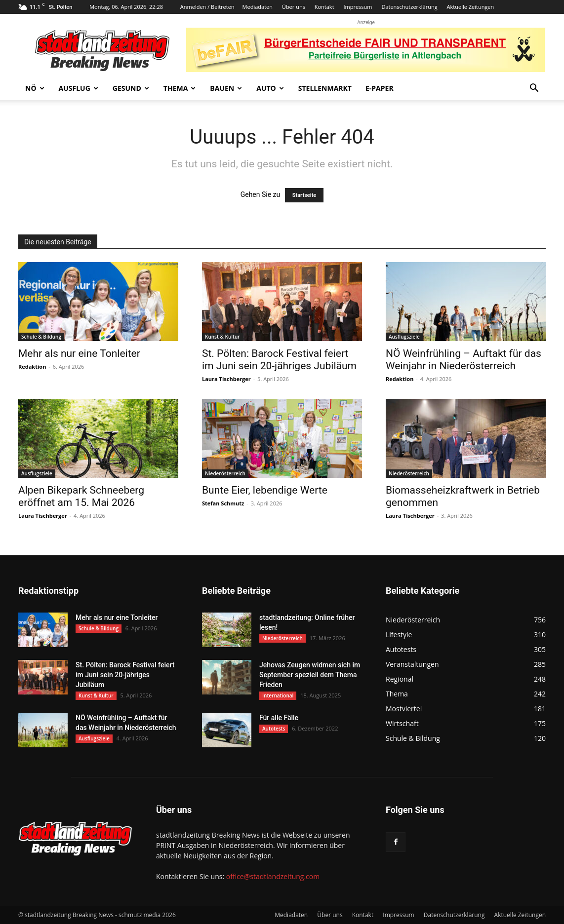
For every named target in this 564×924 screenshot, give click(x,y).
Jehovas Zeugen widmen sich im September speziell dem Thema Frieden (310, 675)
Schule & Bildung (41, 337)
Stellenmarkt (325, 88)
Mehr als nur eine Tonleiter (79, 353)
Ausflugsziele (404, 337)
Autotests (274, 729)
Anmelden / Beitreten (207, 7)
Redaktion (32, 366)
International (278, 695)
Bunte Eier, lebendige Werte (265, 490)
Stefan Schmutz (223, 503)
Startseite (304, 195)
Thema (180, 88)
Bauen (226, 88)
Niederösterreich (225, 473)
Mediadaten (258, 7)
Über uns (294, 7)
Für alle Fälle (279, 718)
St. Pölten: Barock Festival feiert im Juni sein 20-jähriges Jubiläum (279, 360)
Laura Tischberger (226, 379)
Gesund (131, 88)
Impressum (358, 7)
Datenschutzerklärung (409, 7)
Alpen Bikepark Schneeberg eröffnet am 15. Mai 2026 (81, 496)
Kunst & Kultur (222, 337)
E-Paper (380, 88)
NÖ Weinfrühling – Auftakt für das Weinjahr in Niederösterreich (463, 360)
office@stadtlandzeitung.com (273, 876)
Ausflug (79, 88)
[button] (534, 89)
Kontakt (324, 7)
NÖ (35, 88)
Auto (270, 88)
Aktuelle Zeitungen (471, 7)
